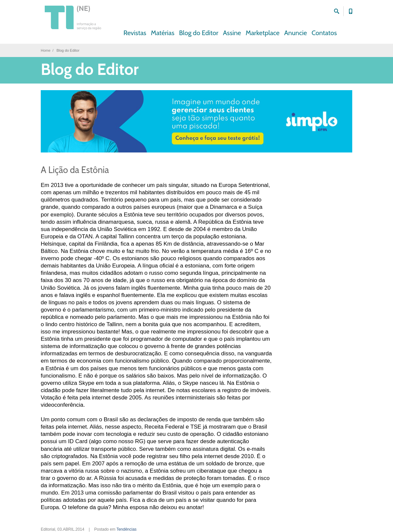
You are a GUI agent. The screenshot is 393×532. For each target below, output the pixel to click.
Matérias (163, 33)
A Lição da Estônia (75, 170)
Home (46, 50)
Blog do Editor (199, 33)
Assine (232, 33)
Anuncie (296, 33)
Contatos (324, 33)
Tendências (126, 529)
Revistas (135, 33)
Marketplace (262, 33)
